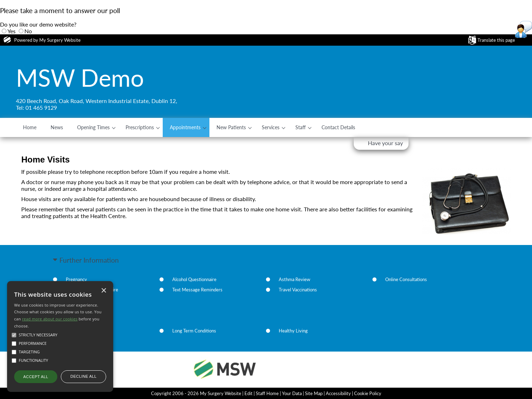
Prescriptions (140, 127)
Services (271, 127)
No (28, 31)
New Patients (231, 127)
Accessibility (338, 393)
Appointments (185, 127)
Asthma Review (294, 279)
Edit (248, 393)
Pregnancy (76, 279)
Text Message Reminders (197, 290)
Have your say (385, 143)
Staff (300, 127)
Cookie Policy (368, 393)
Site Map (314, 393)
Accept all (36, 377)
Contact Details (338, 127)
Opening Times (93, 127)
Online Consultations (406, 279)
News (57, 127)
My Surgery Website (60, 40)
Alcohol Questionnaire (194, 279)
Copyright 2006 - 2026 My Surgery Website (196, 393)
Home (30, 127)
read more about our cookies (50, 319)
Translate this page (496, 40)
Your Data (292, 393)
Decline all (83, 376)
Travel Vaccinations (298, 290)
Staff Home (267, 393)
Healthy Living (293, 331)
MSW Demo (80, 78)
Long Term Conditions (194, 331)
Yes (11, 31)
